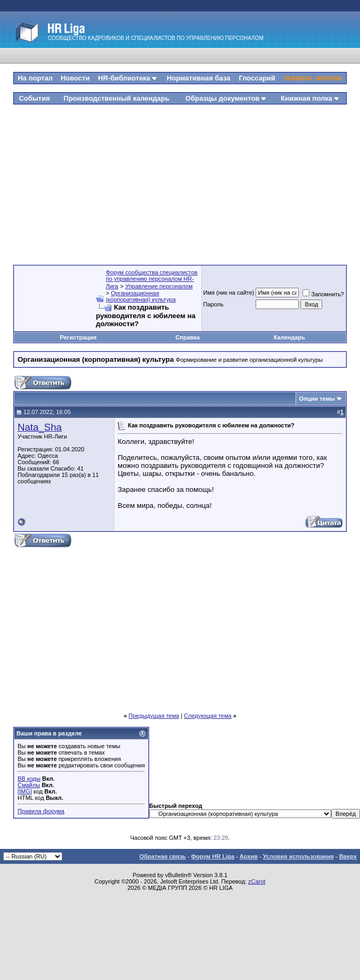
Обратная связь (163, 856)
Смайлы (29, 785)
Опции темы (317, 399)
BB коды (29, 779)
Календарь (289, 337)
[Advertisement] (180, 181)
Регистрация (78, 337)
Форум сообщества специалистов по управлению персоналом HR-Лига (152, 279)
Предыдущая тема (154, 716)
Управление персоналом (159, 286)
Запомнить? (323, 294)
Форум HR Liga (213, 856)
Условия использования (298, 856)
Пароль (214, 304)
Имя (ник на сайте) (229, 293)
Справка (187, 337)
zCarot (257, 881)
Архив (249, 856)
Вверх (348, 856)
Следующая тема (207, 716)
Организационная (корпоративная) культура (141, 296)
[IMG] (25, 791)
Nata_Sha (40, 427)
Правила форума (41, 811)
